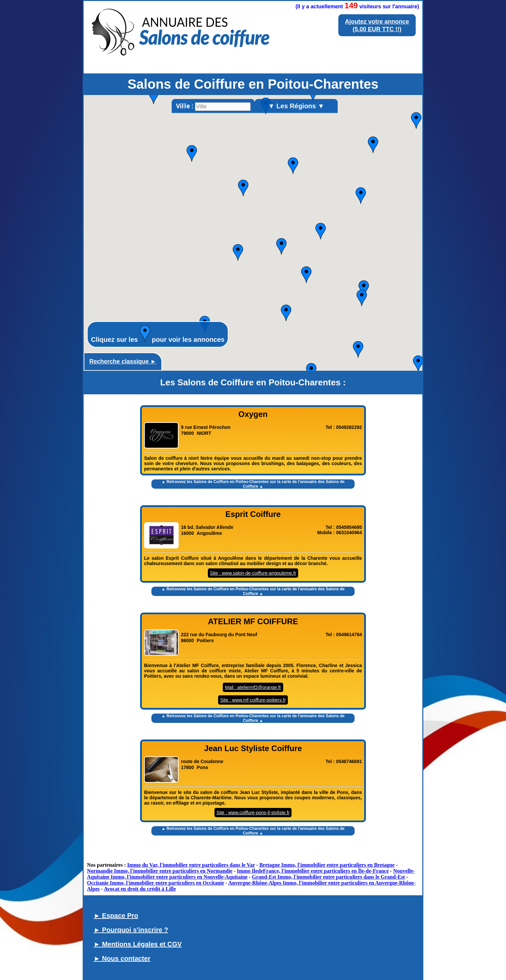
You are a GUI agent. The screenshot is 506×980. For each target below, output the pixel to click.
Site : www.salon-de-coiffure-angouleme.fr (253, 573)
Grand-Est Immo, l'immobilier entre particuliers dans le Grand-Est (329, 877)
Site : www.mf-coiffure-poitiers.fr (253, 700)
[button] (238, 252)
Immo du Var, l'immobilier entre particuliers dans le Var (191, 865)
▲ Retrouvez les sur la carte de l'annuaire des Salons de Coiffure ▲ (253, 484)
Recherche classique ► (123, 361)
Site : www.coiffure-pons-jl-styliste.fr (253, 813)
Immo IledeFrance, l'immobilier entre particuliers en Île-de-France (313, 871)
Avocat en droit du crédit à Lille (140, 889)
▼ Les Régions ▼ (296, 106)
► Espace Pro (116, 916)
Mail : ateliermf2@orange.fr (253, 687)
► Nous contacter (122, 958)
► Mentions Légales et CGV (138, 944)
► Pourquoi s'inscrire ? (131, 930)
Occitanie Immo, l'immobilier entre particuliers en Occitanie (156, 883)
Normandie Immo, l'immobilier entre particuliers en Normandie (160, 871)
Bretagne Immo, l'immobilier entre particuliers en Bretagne (327, 865)
